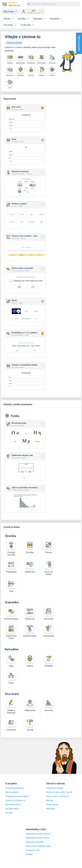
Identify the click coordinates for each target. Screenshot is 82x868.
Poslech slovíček (11, 548)
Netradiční (55, 19)
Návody (50, 800)
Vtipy (11, 661)
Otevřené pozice (13, 805)
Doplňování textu (11, 632)
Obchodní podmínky (35, 842)
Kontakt (29, 854)
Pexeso (49, 547)
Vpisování (49, 614)
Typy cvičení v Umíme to (57, 796)
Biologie (52, 59)
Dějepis (42, 71)
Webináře (51, 809)
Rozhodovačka (11, 614)
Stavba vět (30, 614)
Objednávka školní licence (38, 838)
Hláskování (30, 567)
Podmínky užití (33, 850)
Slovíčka (22, 19)
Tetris (11, 678)
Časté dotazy (52, 805)
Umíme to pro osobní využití (59, 792)
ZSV (10, 84)
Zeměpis (20, 71)
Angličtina (31, 59)
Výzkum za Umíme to (15, 800)
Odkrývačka (30, 705)
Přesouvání (49, 631)
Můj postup (9, 12)
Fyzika (52, 71)
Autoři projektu (12, 792)
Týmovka (49, 705)
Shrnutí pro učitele (55, 788)
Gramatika (38, 19)
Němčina (10, 71)
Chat (11, 586)
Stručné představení (15, 788)
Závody (30, 725)
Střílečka (49, 661)
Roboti (30, 661)
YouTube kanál (12, 809)
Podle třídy (26, 25)
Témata (7, 19)
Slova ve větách (49, 568)
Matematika (21, 59)
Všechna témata (14, 43)
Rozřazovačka (30, 631)
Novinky (9, 813)
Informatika (42, 59)
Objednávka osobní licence (38, 834)
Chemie (31, 71)
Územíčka (11, 725)
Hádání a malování (11, 706)
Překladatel (11, 567)
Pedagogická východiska (17, 796)
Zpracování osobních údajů (38, 846)
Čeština (10, 59)
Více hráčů (8, 25)
